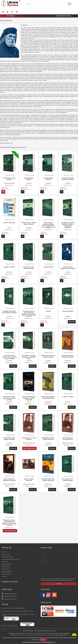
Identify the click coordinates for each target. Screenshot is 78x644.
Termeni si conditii (6, 554)
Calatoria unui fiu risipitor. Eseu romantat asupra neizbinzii (9, 357)
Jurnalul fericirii (48, 267)
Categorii (11, 16)
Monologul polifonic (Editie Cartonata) (48, 439)
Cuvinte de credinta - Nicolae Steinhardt (68, 356)
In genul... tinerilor (9, 267)
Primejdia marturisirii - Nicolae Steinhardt (48, 480)
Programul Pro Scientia (64, 16)
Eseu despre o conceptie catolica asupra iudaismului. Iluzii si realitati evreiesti (48, 225)
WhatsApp (4, 576)
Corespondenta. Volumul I (29, 179)
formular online (14, 627)
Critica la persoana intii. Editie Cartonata (48, 356)
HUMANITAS (68, 361)
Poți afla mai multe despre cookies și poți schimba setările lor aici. (39, 642)
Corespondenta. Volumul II (48, 179)
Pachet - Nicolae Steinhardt (29, 480)
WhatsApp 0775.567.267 (9, 598)
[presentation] (52, 575)
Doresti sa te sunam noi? (9, 600)
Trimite (58, 585)
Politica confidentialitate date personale (10, 559)
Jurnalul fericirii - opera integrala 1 (29, 439)
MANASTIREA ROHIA (29, 443)
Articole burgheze (68, 311)
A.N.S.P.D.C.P (25, 612)
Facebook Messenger (9, 595)
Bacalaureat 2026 (38, 16)
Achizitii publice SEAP (7, 572)
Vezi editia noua (29, 448)
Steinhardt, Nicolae (10, 175)
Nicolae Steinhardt (6, 21)
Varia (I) (48, 311)
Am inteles (43, 640)
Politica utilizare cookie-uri (7, 557)
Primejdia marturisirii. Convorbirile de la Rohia (9, 312)
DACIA (9, 228)
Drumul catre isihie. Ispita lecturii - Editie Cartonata (9, 398)
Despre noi (4, 552)
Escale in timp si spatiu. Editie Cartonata (29, 223)
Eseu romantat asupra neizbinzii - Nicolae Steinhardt (29, 398)
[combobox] (49, 4)
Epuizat (72, 322)
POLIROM (29, 183)
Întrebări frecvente (6, 569)
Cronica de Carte (50, 16)
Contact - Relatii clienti (7, 574)
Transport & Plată (6, 567)
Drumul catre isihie (9, 223)
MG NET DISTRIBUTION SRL (17, 609)
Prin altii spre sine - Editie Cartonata (68, 480)
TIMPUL (29, 402)
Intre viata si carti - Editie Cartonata (29, 268)
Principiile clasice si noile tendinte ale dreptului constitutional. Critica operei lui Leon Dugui (29, 313)
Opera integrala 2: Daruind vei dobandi (9, 480)
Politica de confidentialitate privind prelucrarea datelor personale (57, 581)
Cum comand (5, 562)
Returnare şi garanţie (6, 564)
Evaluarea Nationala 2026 (23, 16)
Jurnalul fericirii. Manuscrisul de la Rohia (68, 268)
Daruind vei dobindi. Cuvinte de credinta (68, 179)
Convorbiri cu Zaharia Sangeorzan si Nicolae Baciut (29, 357)
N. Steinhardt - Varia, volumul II (9, 179)
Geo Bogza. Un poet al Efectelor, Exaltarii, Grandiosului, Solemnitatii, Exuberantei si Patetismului (68, 225)
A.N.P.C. (32, 615)
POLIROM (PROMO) (9, 183)
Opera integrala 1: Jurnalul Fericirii (68, 439)
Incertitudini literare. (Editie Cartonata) (9, 439)
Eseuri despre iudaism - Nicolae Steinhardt (48, 397)
